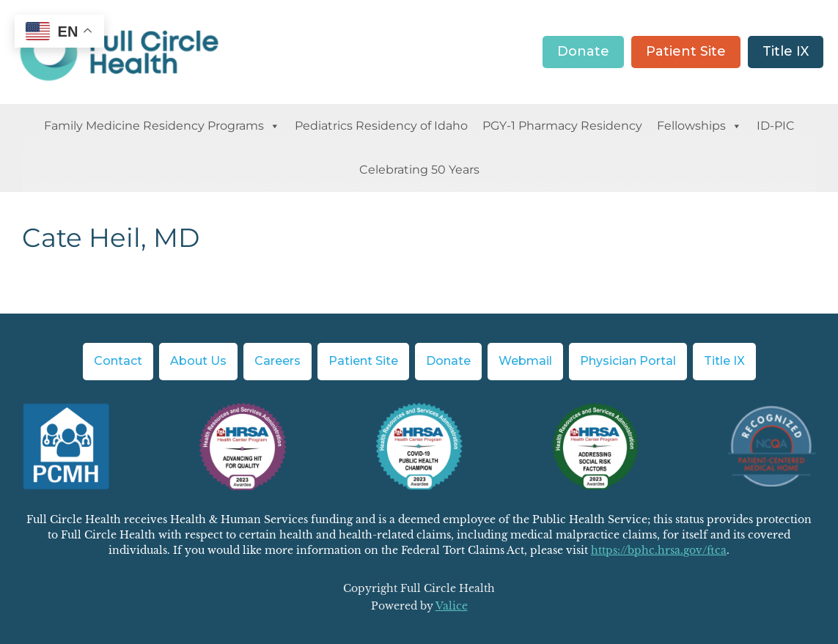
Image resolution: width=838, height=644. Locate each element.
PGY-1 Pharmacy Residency (562, 126)
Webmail (525, 361)
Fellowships (699, 126)
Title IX (786, 51)
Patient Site (686, 51)
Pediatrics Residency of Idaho (381, 126)
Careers (278, 361)
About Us (198, 361)
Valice (452, 606)
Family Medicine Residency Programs (162, 126)
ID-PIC (776, 126)
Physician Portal (628, 361)
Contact (118, 361)
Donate (583, 51)
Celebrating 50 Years (419, 170)
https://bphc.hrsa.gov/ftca (659, 550)
